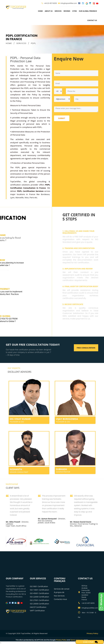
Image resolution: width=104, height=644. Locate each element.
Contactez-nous (61, 599)
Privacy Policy (92, 633)
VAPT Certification (37, 611)
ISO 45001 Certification (39, 593)
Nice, (27, 197)
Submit (62, 118)
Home (40, 11)
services (58, 11)
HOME (9, 43)
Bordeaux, (46, 194)
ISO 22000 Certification (39, 597)
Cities (75, 11)
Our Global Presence (88, 11)
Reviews (67, 11)
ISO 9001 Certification (39, 586)
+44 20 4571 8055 (50, 3)
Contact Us (92, 20)
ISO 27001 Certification (39, 600)
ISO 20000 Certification (39, 604)
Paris (32, 197)
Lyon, (13, 197)
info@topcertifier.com (68, 3)
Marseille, (20, 197)
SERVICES (21, 43)
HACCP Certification (38, 607)
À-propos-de (59, 592)
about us (49, 11)
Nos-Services (59, 596)
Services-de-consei (62, 589)
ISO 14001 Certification (39, 590)
